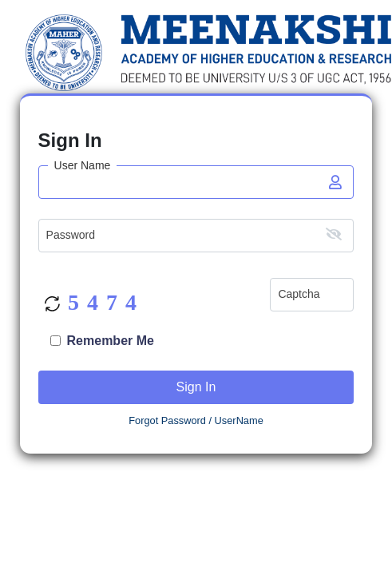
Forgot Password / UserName (196, 420)
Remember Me (111, 341)
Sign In (196, 387)
